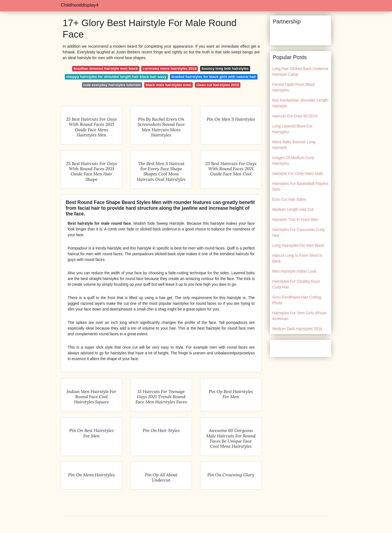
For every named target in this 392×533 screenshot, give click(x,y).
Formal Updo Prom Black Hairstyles (293, 87)
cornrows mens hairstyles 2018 (170, 68)
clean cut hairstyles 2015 (218, 85)
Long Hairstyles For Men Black (298, 245)
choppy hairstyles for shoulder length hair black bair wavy (116, 77)
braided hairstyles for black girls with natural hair (214, 77)
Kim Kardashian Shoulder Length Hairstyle (300, 103)
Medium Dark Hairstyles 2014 (297, 329)
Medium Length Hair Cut (293, 209)
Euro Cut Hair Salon (289, 199)
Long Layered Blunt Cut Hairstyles (292, 129)
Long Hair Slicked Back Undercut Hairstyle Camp (300, 71)
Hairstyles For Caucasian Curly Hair (298, 232)
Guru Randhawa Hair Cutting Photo (297, 300)
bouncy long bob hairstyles (225, 68)
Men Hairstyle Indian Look (294, 271)
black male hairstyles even (169, 85)
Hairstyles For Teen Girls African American (299, 316)
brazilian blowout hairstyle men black (106, 68)
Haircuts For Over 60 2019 (295, 116)
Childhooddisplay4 (80, 5)
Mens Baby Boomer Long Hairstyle (294, 145)
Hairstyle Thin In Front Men (295, 220)
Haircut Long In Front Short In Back (297, 258)
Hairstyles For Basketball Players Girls (300, 186)
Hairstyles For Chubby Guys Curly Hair (296, 284)
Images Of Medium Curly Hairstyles (293, 161)
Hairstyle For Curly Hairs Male (298, 173)
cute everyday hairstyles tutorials (112, 85)
